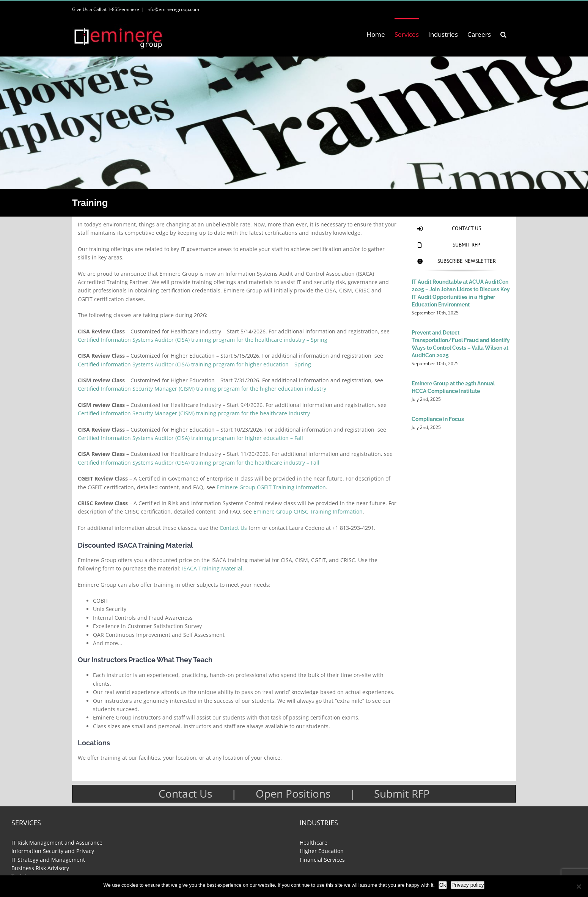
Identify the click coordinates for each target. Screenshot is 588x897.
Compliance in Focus (438, 419)
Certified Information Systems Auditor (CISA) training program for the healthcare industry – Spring (203, 340)
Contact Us (233, 528)
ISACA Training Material (212, 568)
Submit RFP (402, 793)
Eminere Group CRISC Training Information (308, 511)
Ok (443, 885)
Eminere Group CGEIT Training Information (271, 487)
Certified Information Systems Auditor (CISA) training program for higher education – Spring (194, 364)
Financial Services (322, 860)
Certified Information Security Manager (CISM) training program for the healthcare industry (194, 413)
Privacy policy (468, 885)
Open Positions (293, 793)
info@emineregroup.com (173, 9)
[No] (579, 886)
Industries (319, 823)
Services (26, 823)
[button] (503, 34)
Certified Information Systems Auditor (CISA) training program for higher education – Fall (190, 438)
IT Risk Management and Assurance (57, 843)
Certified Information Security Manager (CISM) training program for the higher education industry (202, 389)
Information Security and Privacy (53, 851)
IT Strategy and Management (48, 860)
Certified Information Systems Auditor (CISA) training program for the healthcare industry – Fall (199, 463)
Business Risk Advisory (40, 868)
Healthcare (314, 843)
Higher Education (322, 851)
